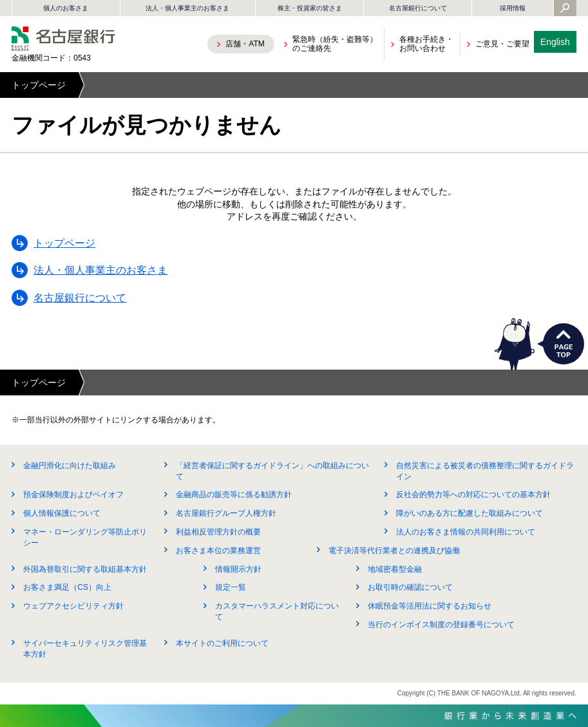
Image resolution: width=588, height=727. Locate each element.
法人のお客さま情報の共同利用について (466, 532)
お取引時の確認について (410, 587)
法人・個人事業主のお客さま (187, 8)
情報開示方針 (238, 569)
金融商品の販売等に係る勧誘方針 (234, 495)
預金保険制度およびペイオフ (73, 495)
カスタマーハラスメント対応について (277, 611)
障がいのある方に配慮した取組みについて (469, 513)
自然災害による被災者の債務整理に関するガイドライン (485, 471)
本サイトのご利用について (222, 643)
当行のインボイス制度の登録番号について (441, 625)
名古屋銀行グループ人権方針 (226, 513)
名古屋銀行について (418, 8)
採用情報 (513, 8)
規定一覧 (231, 587)
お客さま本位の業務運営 (218, 551)
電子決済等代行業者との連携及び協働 (394, 551)
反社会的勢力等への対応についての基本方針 (473, 495)
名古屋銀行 (63, 39)
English (555, 42)
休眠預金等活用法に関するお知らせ (430, 606)
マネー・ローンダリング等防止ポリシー (85, 537)
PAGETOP (564, 344)
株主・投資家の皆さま (310, 8)
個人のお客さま (66, 8)
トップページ (39, 85)
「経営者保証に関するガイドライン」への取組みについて (272, 471)
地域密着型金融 (395, 569)
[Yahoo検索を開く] (565, 9)
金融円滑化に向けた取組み (70, 466)
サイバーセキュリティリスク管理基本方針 (85, 649)
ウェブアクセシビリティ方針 (73, 606)
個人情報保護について (62, 513)
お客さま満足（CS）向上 (67, 587)
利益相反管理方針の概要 (218, 532)
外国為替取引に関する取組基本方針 (85, 569)
